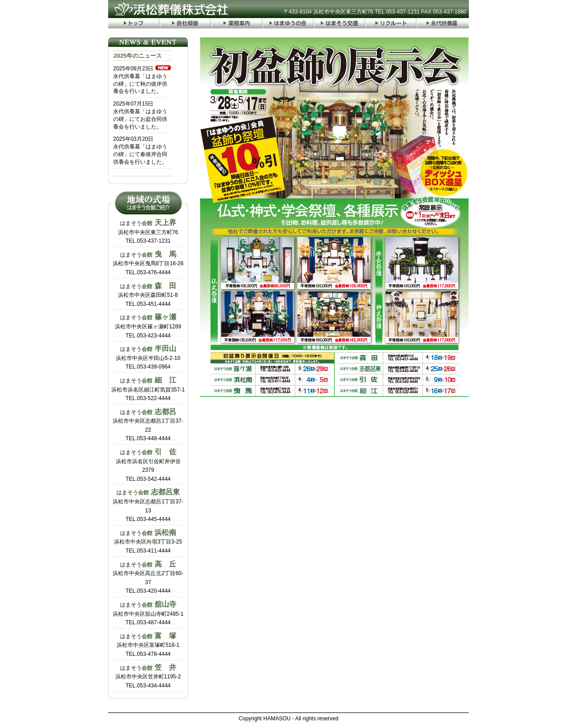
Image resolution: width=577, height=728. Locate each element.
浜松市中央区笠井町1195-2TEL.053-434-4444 (148, 676)
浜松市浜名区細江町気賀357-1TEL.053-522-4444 (148, 389)
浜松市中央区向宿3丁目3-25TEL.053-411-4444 (148, 541)
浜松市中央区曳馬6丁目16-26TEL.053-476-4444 (148, 263)
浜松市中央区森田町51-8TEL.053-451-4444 (148, 295)
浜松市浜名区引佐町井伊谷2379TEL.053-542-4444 (148, 465)
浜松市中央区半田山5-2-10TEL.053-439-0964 (148, 357)
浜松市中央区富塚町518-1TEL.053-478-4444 (148, 645)
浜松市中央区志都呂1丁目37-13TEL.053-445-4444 (148, 505)
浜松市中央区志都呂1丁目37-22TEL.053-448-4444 (148, 425)
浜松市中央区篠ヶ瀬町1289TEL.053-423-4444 (148, 326)
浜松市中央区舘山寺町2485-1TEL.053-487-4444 (148, 613)
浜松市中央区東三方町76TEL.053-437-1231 (148, 231)
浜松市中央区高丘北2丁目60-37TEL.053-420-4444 (148, 577)
